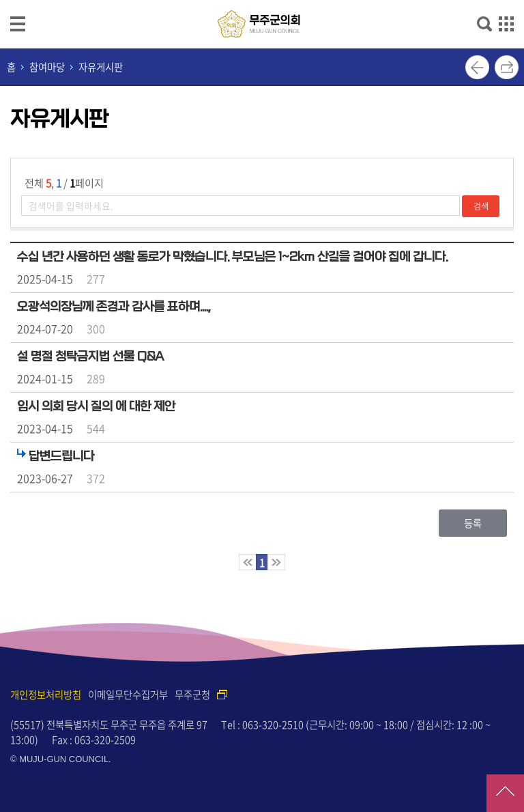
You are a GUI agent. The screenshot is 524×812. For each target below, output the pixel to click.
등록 (473, 523)
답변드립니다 (61, 456)
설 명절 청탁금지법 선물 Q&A (90, 356)
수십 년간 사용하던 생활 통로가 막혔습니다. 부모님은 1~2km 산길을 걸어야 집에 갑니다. (232, 257)
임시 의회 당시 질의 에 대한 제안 (96, 406)
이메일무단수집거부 (128, 695)
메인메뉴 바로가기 (262, 1)
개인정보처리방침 (46, 695)
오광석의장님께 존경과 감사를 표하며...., (114, 307)
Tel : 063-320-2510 (262, 725)
